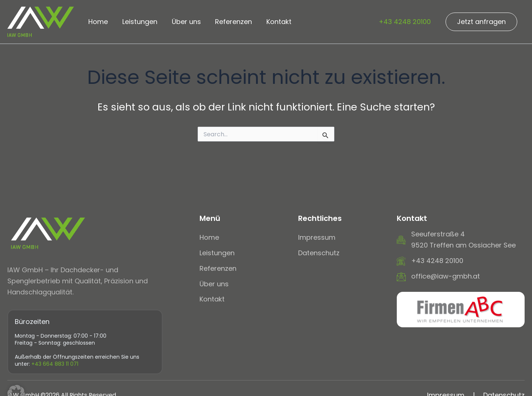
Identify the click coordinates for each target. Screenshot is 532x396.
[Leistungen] (217, 253)
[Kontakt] (212, 299)
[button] (481, 22)
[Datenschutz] (319, 253)
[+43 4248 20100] (430, 261)
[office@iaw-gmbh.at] (438, 276)
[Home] (209, 238)
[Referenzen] (218, 269)
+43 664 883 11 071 (55, 364)
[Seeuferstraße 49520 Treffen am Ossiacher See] (456, 240)
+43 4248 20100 (405, 22)
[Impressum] (317, 238)
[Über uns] (214, 284)
